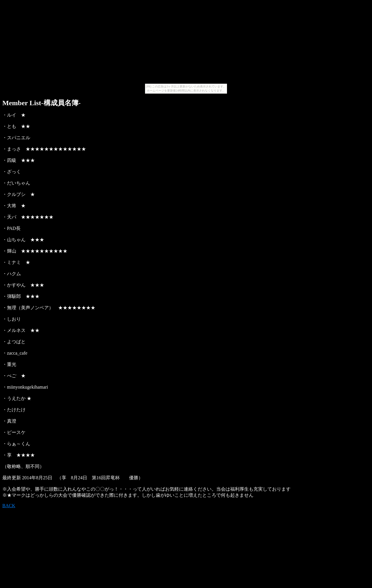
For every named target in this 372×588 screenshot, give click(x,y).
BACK (9, 506)
